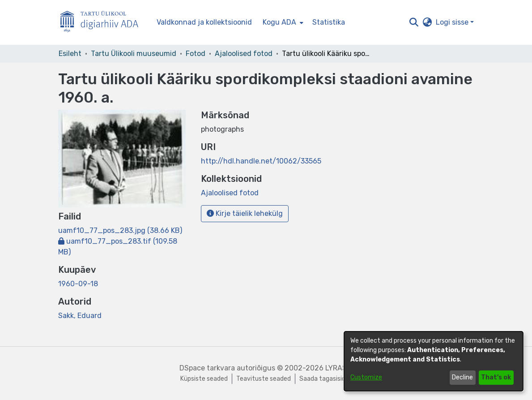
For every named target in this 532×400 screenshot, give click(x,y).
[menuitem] (282, 22)
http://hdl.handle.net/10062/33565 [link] (261, 161)
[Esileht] (103, 23)
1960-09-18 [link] (78, 284)
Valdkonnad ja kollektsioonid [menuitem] (204, 22)
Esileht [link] (70, 54)
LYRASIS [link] (339, 368)
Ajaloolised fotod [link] (244, 54)
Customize (366, 377)
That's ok (496, 377)
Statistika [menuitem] (329, 22)
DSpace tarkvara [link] (207, 368)
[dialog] (434, 361)
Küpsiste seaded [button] (204, 379)
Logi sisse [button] (453, 22)
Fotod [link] (196, 54)
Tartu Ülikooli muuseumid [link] (134, 54)
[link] (120, 230)
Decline (462, 377)
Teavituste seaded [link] (264, 379)
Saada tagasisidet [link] (326, 379)
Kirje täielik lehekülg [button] (245, 213)
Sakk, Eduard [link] (80, 316)
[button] (414, 22)
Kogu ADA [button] (279, 22)
